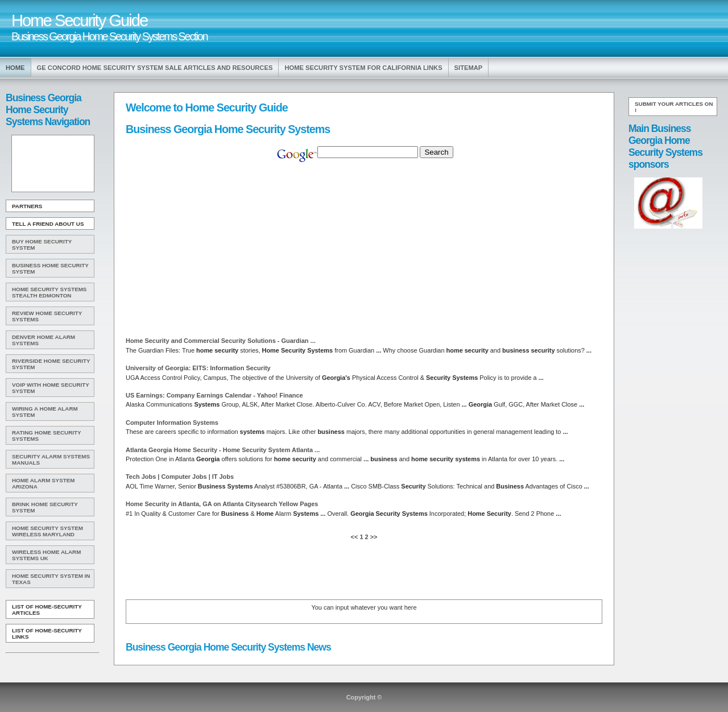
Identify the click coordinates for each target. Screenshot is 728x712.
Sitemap (469, 68)
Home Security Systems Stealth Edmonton (49, 292)
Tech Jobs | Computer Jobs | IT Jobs (180, 477)
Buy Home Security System (42, 245)
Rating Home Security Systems (47, 436)
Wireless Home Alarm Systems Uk (46, 555)
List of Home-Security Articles (47, 610)
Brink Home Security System (45, 507)
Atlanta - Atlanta (223, 450)
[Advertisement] (52, 164)
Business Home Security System (50, 268)
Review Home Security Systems (47, 316)
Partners (27, 206)
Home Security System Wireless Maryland (47, 531)
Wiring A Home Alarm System (45, 412)
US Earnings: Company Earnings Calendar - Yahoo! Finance (214, 395)
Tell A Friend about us (48, 224)
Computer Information (172, 423)
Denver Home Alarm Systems (44, 340)
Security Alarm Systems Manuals (51, 460)
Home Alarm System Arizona (43, 483)
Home (15, 68)
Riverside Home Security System (51, 364)
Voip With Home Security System (51, 388)
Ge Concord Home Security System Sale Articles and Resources (155, 68)
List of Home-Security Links (47, 634)
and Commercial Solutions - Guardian (221, 341)
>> (373, 537)
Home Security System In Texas (51, 579)
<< (355, 537)
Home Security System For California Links (363, 68)
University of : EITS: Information (198, 368)
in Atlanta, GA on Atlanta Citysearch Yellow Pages (222, 504)
